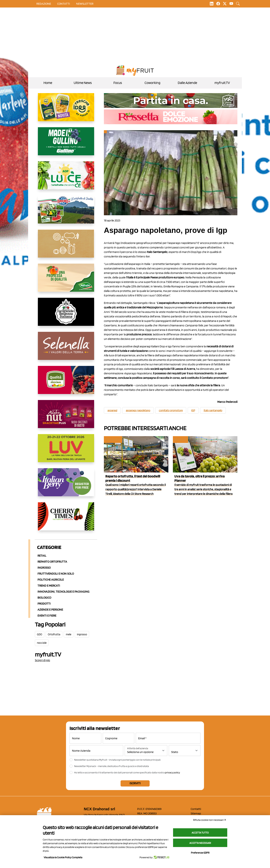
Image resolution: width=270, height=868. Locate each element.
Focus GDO (113, 439)
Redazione (44, 4)
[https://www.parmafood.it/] (66, 110)
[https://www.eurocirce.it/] (66, 212)
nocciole (42, 643)
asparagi (112, 410)
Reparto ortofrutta (52, 562)
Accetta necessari (200, 843)
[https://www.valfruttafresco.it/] (66, 281)
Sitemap (196, 813)
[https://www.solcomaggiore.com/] (66, 247)
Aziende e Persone (50, 610)
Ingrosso (44, 568)
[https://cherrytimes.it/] (66, 519)
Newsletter (85, 4)
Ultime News (83, 83)
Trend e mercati (49, 586)
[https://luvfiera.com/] (66, 451)
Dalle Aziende (187, 83)
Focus (118, 83)
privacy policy (172, 772)
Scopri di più (42, 660)
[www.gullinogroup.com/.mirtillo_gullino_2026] (66, 144)
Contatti (196, 809)
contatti (64, 4)
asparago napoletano (138, 410)
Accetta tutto (200, 833)
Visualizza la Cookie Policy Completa (63, 857)
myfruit (180, 439)
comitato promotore (171, 410)
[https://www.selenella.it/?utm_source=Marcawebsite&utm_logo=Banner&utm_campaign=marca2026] (66, 349)
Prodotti (44, 604)
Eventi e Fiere (47, 616)
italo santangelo (213, 410)
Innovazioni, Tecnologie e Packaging (63, 592)
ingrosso (82, 634)
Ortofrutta (54, 634)
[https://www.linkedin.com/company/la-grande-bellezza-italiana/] (66, 315)
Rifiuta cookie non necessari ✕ (210, 820)
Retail (42, 556)
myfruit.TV (222, 83)
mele (69, 634)
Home (48, 83)
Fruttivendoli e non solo (56, 574)
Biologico (44, 598)
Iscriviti (135, 783)
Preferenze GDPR (200, 853)
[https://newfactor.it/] (66, 417)
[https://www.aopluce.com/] (66, 178)
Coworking (152, 83)
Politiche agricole (51, 580)
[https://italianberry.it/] (66, 485)
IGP (193, 410)
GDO (40, 634)
